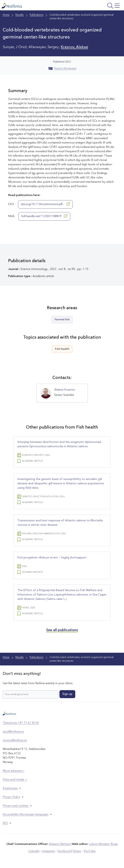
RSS (5, 823)
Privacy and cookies (16, 806)
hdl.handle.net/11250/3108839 (44, 216)
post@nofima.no (13, 732)
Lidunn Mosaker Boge (103, 844)
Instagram (48, 851)
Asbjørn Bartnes (60, 844)
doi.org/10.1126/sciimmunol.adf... (45, 204)
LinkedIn (34, 851)
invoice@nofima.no (15, 740)
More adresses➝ (14, 771)
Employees (10, 788)
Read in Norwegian (63, 68)
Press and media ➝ (15, 780)
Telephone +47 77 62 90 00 (21, 723)
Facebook (64, 851)
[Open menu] (100, 6)
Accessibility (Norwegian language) (26, 815)
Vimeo (77, 851)
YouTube (90, 851)
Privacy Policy (11, 797)
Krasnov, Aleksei (74, 47)
